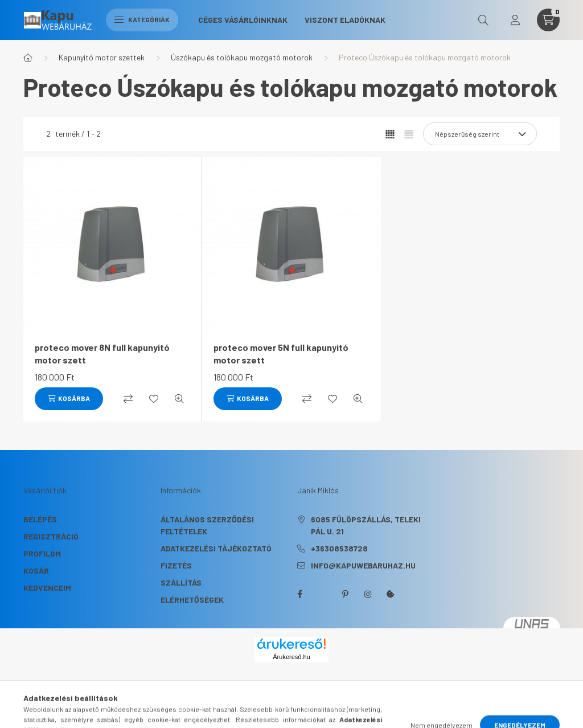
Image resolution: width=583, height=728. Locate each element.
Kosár (36, 570)
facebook (299, 594)
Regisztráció (51, 536)
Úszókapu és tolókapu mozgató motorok (242, 57)
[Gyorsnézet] (179, 399)
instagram (368, 594)
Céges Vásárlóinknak (243, 20)
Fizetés (176, 565)
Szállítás (181, 582)
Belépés (40, 519)
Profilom (42, 553)
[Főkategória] (28, 58)
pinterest (345, 594)
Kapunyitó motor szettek (102, 57)
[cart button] (548, 20)
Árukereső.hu (291, 657)
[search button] (483, 20)
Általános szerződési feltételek (207, 525)
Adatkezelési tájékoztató (216, 548)
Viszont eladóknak (345, 20)
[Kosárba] (69, 399)
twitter (322, 594)
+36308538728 (339, 548)
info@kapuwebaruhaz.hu (363, 565)
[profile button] (515, 20)
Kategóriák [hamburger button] (142, 19)
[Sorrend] (480, 134)
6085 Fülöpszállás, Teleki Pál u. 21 (366, 525)
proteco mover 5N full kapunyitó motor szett (281, 353)
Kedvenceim (47, 588)
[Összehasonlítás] (128, 399)
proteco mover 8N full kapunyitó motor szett (102, 353)
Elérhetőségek (192, 600)
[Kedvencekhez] (154, 399)
